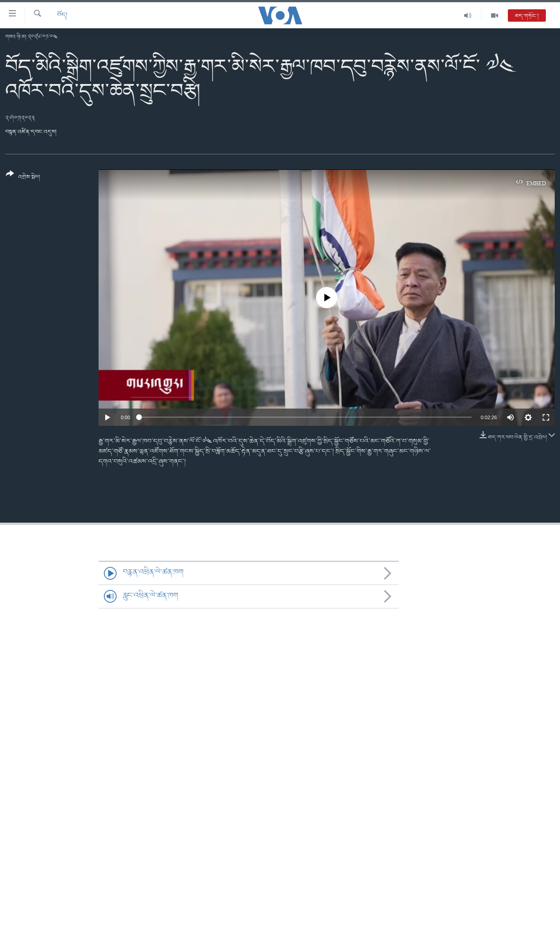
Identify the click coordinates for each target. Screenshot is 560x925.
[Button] (23, 178)
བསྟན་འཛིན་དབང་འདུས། (31, 132)
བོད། (62, 15)
